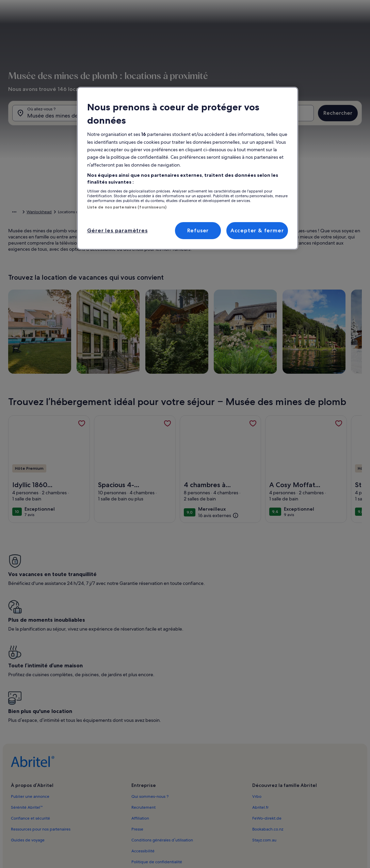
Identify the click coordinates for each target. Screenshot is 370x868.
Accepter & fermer (257, 230)
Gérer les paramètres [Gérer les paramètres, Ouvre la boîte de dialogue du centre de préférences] (117, 230)
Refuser (198, 230)
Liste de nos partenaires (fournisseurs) (127, 207)
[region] (188, 168)
